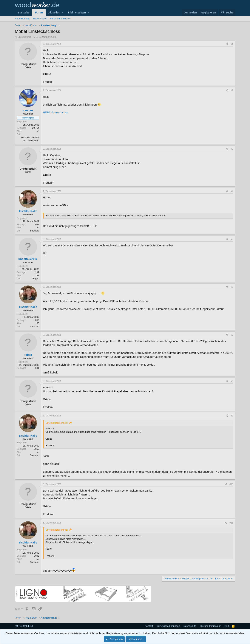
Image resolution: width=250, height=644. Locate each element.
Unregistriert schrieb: (57, 423)
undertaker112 (28, 259)
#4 (232, 191)
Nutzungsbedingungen (168, 626)
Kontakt (149, 626)
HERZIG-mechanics (55, 112)
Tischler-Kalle (28, 211)
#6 (232, 287)
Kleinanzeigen (77, 12)
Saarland (35, 231)
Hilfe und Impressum (210, 626)
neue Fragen (40, 19)
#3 (232, 149)
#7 (232, 335)
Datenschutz (189, 626)
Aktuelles (54, 12)
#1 (232, 44)
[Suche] (227, 12)
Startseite (23, 12)
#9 (232, 416)
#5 (232, 239)
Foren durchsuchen (61, 19)
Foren (39, 12)
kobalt (28, 355)
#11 (231, 523)
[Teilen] (227, 44)
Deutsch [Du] (24, 626)
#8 (232, 381)
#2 (232, 90)
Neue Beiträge (23, 19)
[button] (63, 12)
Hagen (36, 279)
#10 (231, 484)
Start (226, 626)
